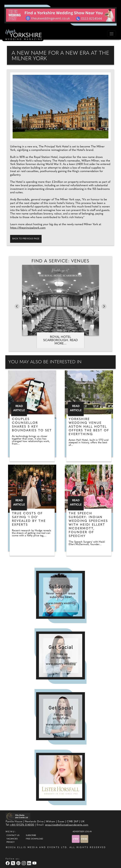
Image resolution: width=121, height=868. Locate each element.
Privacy (10, 842)
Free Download (34, 839)
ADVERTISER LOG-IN (82, 832)
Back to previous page (26, 239)
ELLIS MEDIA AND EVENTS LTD (42, 847)
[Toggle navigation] (112, 34)
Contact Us (13, 835)
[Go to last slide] (17, 306)
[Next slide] (104, 306)
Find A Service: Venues (60, 261)
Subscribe (31, 835)
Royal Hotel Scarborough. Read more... (60, 340)
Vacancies (12, 839)
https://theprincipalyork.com (28, 228)
